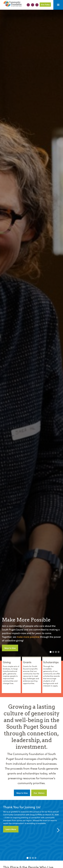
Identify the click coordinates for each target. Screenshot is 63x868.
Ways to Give (10, 648)
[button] (58, 5)
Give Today (45, 4)
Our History (39, 793)
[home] (12, 4)
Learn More (11, 829)
